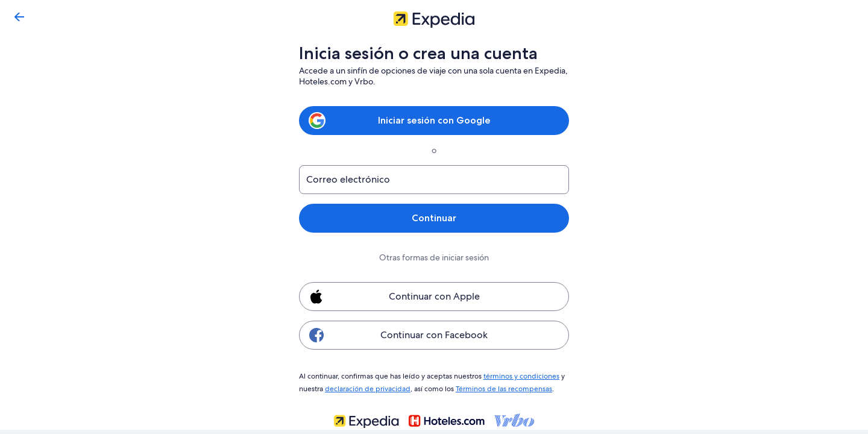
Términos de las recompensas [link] (502, 387)
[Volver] (19, 17)
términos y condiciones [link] (519, 376)
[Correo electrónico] (434, 180)
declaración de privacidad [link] (366, 387)
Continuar (434, 218)
